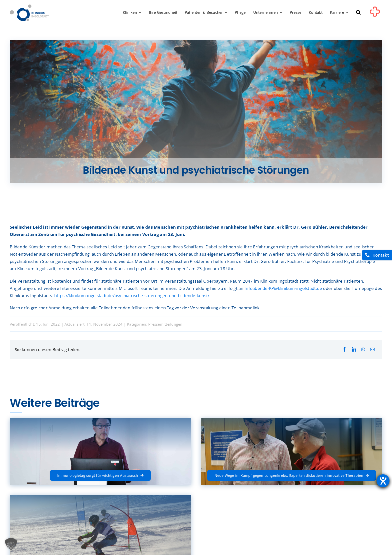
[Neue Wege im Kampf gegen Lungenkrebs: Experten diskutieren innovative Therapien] (292, 475)
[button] (358, 13)
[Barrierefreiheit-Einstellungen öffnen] (383, 481)
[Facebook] (344, 349)
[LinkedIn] (354, 349)
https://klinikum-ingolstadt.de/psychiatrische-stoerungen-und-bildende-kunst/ (132, 295)
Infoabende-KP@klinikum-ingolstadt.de (283, 288)
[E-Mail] (372, 349)
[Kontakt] (377, 255)
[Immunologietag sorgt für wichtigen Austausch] (100, 475)
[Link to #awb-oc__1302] (375, 13)
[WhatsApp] (363, 349)
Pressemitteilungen (165, 324)
